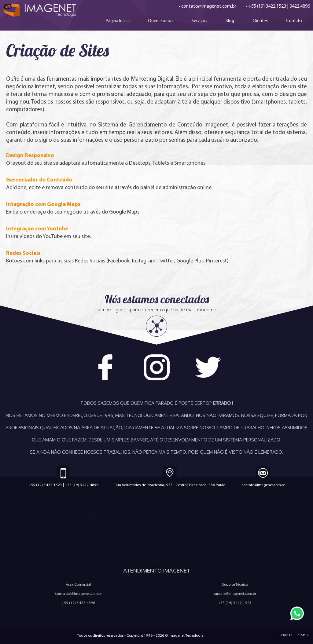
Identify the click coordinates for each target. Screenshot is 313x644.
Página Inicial (118, 20)
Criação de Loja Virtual (114, 526)
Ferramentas (193, 547)
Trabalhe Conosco (193, 526)
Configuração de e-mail (267, 547)
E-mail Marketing (40, 547)
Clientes (260, 20)
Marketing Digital (114, 536)
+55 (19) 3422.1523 (267, 6)
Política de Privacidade (267, 536)
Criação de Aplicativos (40, 536)
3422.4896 (300, 6)
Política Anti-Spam (193, 536)
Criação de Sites (40, 526)
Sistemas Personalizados (114, 547)
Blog (230, 20)
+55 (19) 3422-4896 (82, 485)
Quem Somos (161, 20)
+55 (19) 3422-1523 (45, 485)
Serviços (199, 20)
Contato (294, 20)
